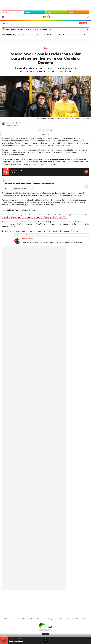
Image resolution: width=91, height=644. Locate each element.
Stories (57, 597)
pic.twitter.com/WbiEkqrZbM (43, 184)
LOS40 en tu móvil (69, 619)
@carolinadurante (26, 184)
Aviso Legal (7, 619)
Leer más (79, 242)
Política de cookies (41, 619)
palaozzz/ (20, 123)
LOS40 (5, 12)
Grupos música (37, 235)
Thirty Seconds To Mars (71, 35)
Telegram (51, 130)
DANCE (49, 12)
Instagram (34, 597)
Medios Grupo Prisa (46, 630)
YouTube (42, 597)
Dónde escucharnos (82, 619)
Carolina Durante (25, 235)
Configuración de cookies (55, 619)
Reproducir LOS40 (86, 172)
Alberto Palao (11, 123)
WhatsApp (47, 130)
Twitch (53, 597)
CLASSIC (27, 12)
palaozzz (17, 123)
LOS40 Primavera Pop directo (28, 35)
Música (45, 48)
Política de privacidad (28, 619)
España (4, 24)
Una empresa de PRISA (45, 625)
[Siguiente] (88, 35)
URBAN (71, 12)
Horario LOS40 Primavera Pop (51, 35)
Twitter (44, 130)
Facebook (40, 130)
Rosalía (16, 235)
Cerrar (88, 29)
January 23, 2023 (27, 189)
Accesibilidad (16, 619)
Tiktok (38, 597)
